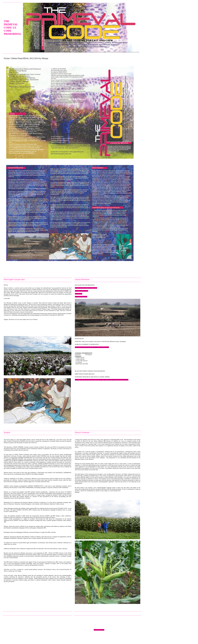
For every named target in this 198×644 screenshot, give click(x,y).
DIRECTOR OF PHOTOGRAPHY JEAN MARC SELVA (91, 380)
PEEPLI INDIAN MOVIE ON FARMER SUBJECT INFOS (92, 347)
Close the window (99, 630)
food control (79, 294)
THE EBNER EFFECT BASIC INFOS (86, 288)
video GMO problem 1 (82, 291)
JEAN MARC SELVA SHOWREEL (118, 380)
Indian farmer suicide (81, 297)
